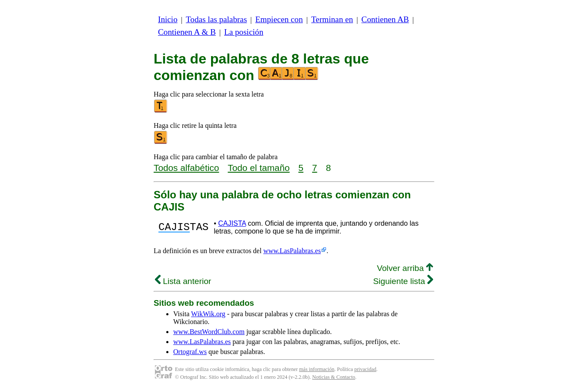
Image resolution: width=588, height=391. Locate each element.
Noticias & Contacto (334, 377)
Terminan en (332, 19)
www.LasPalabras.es (292, 251)
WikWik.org (208, 314)
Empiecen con (279, 19)
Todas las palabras (216, 19)
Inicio (168, 19)
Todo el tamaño (259, 168)
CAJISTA (232, 223)
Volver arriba (405, 268)
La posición (244, 32)
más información (317, 369)
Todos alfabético (186, 168)
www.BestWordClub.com (209, 332)
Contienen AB (385, 19)
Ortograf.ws (190, 352)
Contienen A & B (187, 32)
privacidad (365, 369)
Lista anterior (183, 281)
